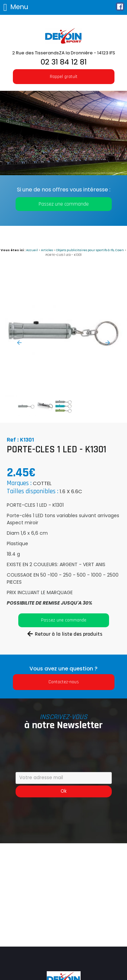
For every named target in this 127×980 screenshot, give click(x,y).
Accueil (32, 250)
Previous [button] (19, 343)
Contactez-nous (64, 682)
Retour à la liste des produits (69, 634)
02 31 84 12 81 (64, 62)
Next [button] (108, 343)
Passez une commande (64, 204)
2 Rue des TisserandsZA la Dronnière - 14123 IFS (64, 53)
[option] (63, 333)
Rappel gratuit (64, 77)
